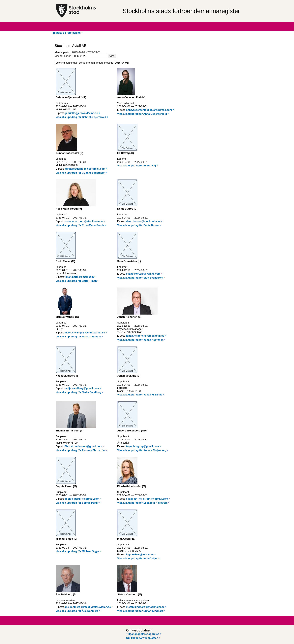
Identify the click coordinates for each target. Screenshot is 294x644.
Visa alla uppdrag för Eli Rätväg (137, 166)
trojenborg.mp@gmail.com (143, 446)
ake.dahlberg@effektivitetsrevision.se (88, 607)
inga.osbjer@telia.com (140, 554)
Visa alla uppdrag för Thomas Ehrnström (81, 450)
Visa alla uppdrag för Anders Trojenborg (142, 450)
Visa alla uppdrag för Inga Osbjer (137, 558)
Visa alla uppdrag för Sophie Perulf (77, 503)
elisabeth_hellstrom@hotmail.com (147, 499)
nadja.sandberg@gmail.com (82, 388)
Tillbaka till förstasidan (67, 33)
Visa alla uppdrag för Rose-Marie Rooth (80, 225)
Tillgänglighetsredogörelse (143, 634)
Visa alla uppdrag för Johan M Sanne (140, 395)
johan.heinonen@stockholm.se (145, 336)
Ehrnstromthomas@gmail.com (83, 446)
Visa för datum (63, 56)
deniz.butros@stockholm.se (143, 221)
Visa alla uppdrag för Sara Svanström (140, 278)
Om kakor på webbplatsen (142, 638)
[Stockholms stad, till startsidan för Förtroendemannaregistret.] (87, 11)
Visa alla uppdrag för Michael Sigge (77, 551)
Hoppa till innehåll (14, 2)
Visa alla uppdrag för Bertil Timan (76, 281)
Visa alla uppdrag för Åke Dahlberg (77, 611)
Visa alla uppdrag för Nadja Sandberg (79, 392)
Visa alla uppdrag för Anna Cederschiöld (142, 114)
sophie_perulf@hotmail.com (82, 499)
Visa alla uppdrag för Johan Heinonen (140, 340)
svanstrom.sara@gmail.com (143, 274)
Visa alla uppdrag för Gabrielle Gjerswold (81, 117)
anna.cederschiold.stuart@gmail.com (149, 110)
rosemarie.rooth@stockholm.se (84, 221)
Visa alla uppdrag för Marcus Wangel (78, 337)
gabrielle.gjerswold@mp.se (81, 113)
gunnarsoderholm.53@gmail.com (85, 169)
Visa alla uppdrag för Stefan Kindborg (140, 611)
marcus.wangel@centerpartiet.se (85, 333)
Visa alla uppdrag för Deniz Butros (138, 225)
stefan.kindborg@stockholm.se (145, 607)
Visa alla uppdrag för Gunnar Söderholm (80, 173)
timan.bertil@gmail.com (79, 277)
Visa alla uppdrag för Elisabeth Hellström (142, 503)
